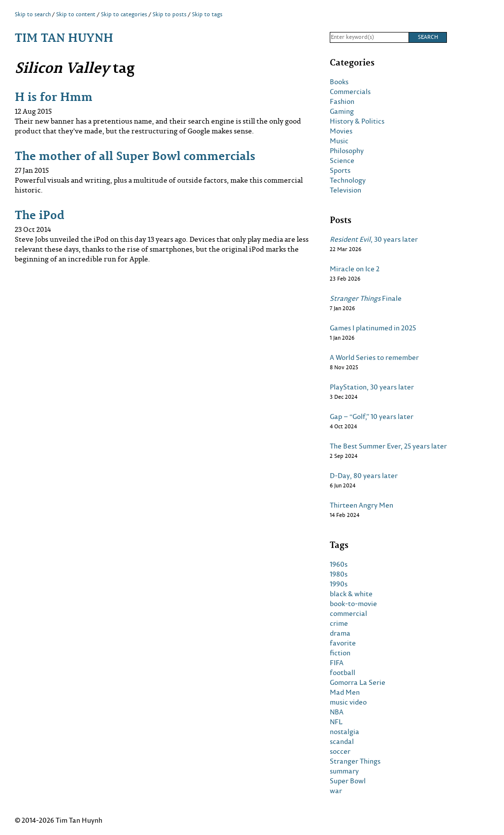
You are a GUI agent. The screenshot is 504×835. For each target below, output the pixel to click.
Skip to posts (170, 14)
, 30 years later (374, 239)
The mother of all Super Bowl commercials (135, 155)
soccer (340, 751)
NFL (336, 722)
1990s (339, 584)
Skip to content (76, 14)
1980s (339, 574)
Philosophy (347, 151)
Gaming (342, 111)
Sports (340, 170)
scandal (342, 741)
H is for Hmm (54, 96)
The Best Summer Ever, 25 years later (388, 446)
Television (346, 190)
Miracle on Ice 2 (355, 269)
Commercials (350, 92)
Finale (366, 298)
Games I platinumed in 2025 (373, 328)
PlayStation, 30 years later (372, 387)
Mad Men (345, 692)
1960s (339, 564)
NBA (337, 712)
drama (340, 633)
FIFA (337, 663)
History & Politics (357, 121)
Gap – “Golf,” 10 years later (372, 417)
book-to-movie (353, 604)
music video (348, 702)
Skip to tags (207, 14)
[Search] (369, 37)
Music (339, 141)
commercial (348, 613)
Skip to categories (124, 14)
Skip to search (33, 14)
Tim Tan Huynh (64, 37)
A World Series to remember (374, 357)
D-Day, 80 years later (364, 476)
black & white (351, 594)
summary (344, 771)
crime (339, 623)
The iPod (40, 214)
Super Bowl (348, 781)
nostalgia (345, 732)
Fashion (342, 101)
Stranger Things (355, 761)
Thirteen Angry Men (362, 505)
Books (339, 82)
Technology (348, 180)
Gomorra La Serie (358, 682)
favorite (343, 643)
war (336, 791)
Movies (341, 131)
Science (342, 161)
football (343, 673)
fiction (340, 653)
